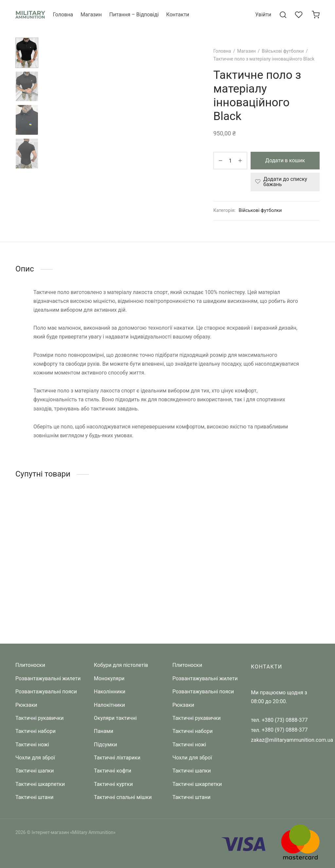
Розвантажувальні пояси (46, 692)
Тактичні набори (35, 731)
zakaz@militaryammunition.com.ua (292, 740)
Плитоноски (30, 665)
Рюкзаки (26, 705)
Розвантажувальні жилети (48, 678)
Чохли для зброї (35, 758)
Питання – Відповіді (134, 15)
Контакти (178, 15)
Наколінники (110, 692)
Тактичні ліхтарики (117, 758)
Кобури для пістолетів (121, 665)
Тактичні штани (34, 798)
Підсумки (106, 745)
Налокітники (109, 705)
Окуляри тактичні (115, 718)
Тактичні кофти (113, 771)
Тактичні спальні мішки (123, 798)
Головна (63, 15)
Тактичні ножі (32, 745)
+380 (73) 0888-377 (285, 720)
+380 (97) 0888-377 (285, 730)
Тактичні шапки (35, 771)
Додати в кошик (285, 160)
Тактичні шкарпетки (40, 784)
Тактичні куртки (113, 784)
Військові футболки (283, 51)
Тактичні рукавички (40, 718)
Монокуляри (109, 678)
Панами (104, 731)
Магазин (91, 15)
